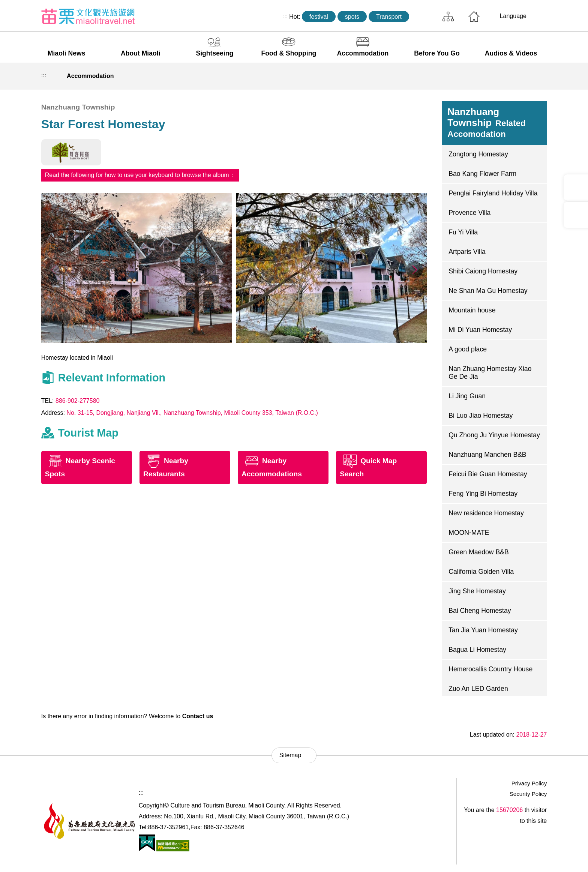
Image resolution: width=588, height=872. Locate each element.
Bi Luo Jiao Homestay (481, 416)
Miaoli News (67, 53)
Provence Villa (469, 213)
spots (352, 17)
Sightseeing (214, 53)
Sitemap (448, 17)
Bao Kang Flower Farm (482, 174)
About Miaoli (141, 53)
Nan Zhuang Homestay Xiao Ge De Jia (490, 373)
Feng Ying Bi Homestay (483, 494)
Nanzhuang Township (486, 123)
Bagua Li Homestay (477, 650)
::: (285, 16)
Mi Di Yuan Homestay (480, 330)
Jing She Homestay (477, 591)
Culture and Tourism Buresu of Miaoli (88, 16)
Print (487, 76)
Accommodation (363, 53)
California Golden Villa (481, 572)
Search (424, 17)
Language (513, 16)
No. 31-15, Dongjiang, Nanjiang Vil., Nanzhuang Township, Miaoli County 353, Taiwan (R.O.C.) (192, 413)
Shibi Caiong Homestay (483, 271)
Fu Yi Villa (463, 232)
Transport (389, 17)
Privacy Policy (529, 783)
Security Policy (528, 794)
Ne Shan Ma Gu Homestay (488, 291)
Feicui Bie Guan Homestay (488, 474)
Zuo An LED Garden (478, 689)
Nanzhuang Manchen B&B (487, 455)
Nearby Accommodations (272, 467)
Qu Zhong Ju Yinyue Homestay (494, 435)
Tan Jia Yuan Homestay (483, 630)
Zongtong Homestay (478, 154)
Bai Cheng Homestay (480, 611)
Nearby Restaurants (166, 467)
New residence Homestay (486, 513)
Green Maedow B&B (478, 552)
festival (319, 17)
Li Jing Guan (467, 396)
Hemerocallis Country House (490, 669)
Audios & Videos (511, 53)
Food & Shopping (289, 53)
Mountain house (472, 310)
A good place (468, 349)
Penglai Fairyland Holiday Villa (493, 193)
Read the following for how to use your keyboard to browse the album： (140, 175)
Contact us (198, 716)
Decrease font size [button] (522, 76)
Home (474, 17)
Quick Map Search (368, 467)
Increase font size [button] (539, 76)
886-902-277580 (77, 401)
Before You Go (437, 53)
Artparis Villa (467, 252)
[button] (415, 270)
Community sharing (504, 76)
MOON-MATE (469, 533)
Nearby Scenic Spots (80, 467)
